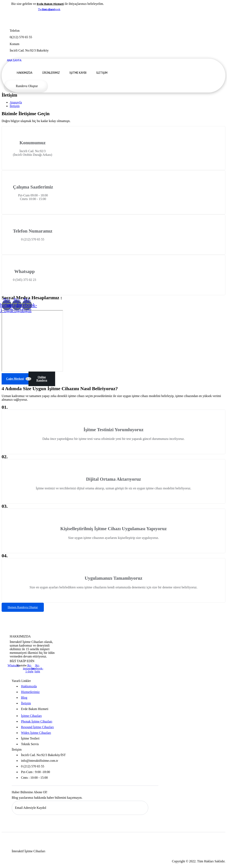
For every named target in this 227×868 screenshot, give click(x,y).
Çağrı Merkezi (15, 379)
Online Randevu (42, 379)
